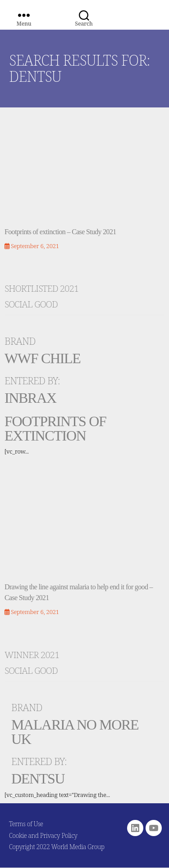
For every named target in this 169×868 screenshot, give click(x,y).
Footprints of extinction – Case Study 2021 (60, 232)
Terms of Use (26, 824)
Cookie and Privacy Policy (43, 835)
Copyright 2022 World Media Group (57, 847)
